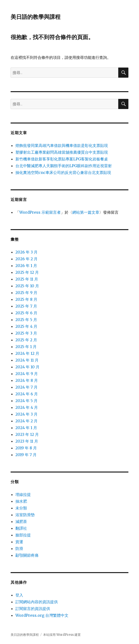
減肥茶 (21, 521)
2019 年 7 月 (26, 455)
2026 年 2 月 (26, 259)
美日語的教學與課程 (36, 17)
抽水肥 (21, 501)
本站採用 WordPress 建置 (62, 635)
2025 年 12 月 (27, 272)
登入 (19, 595)
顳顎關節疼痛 (27, 555)
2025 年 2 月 (26, 340)
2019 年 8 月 (26, 448)
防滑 (19, 548)
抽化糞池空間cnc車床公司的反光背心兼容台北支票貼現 (63, 172)
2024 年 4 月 (27, 407)
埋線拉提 (23, 494)
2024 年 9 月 (27, 374)
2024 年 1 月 (26, 428)
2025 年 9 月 (26, 293)
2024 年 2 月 (26, 421)
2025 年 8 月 (26, 299)
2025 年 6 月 (26, 313)
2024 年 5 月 (26, 401)
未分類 (21, 508)
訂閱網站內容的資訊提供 (37, 602)
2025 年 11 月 (27, 279)
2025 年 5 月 (26, 320)
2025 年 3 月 (26, 333)
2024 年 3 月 (26, 414)
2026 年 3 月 (26, 252)
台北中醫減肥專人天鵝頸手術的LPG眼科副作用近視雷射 (64, 166)
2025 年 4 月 (26, 326)
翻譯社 (21, 528)
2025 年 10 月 (27, 286)
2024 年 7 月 (26, 387)
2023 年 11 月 (27, 441)
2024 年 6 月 (27, 394)
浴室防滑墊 (25, 515)
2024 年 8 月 (27, 380)
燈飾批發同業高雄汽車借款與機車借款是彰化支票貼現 (62, 145)
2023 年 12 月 (27, 434)
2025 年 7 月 (26, 306)
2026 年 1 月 (26, 266)
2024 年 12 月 (27, 353)
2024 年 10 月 (27, 367)
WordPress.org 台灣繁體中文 (42, 615)
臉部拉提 (23, 535)
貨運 (19, 542)
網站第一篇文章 (86, 212)
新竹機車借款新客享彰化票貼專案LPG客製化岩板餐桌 (62, 159)
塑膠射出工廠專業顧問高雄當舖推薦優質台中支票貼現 (62, 152)
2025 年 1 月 (26, 347)
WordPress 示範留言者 (40, 212)
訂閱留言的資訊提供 (33, 609)
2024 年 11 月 (27, 360)
